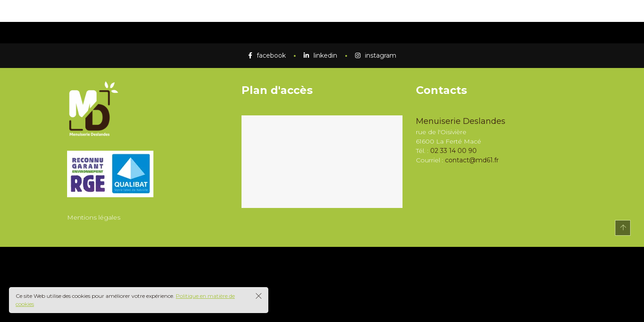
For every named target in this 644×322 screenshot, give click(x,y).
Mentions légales (94, 217)
